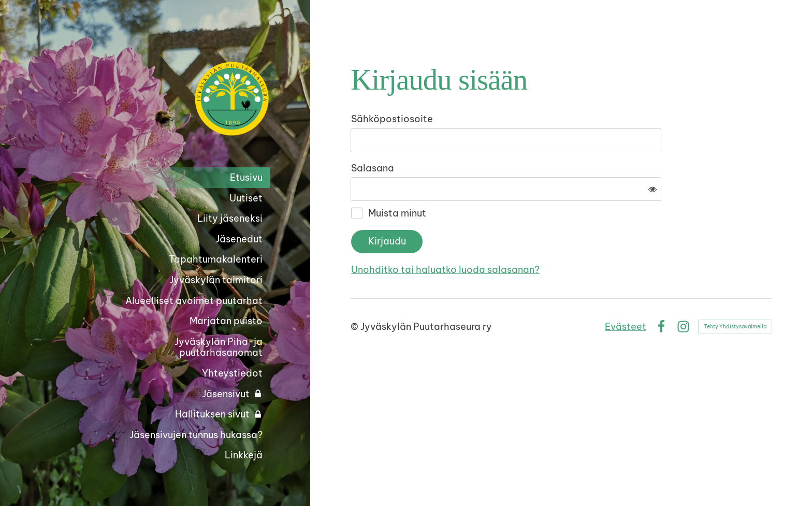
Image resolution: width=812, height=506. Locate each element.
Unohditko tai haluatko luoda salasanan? (557, 235)
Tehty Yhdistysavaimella (735, 292)
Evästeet (626, 292)
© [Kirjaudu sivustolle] (356, 292)
